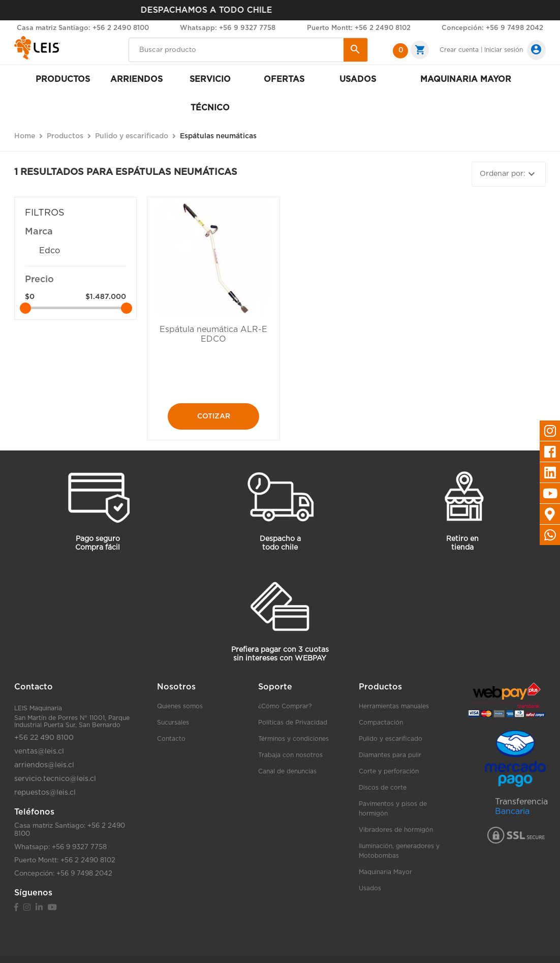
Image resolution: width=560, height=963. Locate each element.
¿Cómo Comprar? (285, 706)
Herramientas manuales (394, 706)
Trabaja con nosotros (290, 755)
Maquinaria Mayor (385, 872)
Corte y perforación (389, 771)
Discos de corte (383, 788)
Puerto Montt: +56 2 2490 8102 (359, 28)
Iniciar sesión (504, 50)
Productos (63, 79)
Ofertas (284, 79)
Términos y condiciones (293, 739)
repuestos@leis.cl (45, 793)
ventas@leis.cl (39, 751)
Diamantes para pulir (390, 755)
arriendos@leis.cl (44, 765)
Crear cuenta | (461, 50)
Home (25, 136)
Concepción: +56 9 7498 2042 (492, 28)
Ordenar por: (509, 174)
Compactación (381, 723)
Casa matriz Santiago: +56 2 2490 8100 (83, 28)
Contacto (171, 739)
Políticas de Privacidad (293, 723)
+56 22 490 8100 (44, 738)
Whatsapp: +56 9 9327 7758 (228, 28)
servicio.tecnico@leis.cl (55, 779)
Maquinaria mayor (466, 79)
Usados (358, 79)
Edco (50, 251)
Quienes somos (180, 706)
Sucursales (173, 723)
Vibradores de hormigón (396, 830)
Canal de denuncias (287, 771)
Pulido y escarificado (391, 739)
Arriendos (136, 79)
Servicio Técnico (210, 94)
